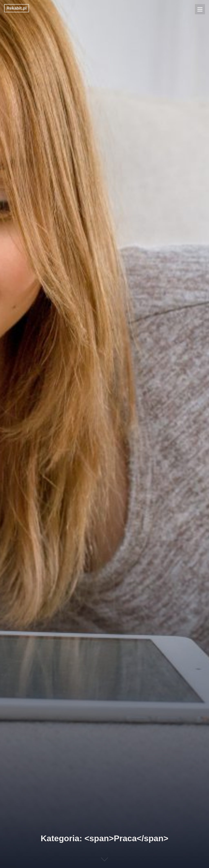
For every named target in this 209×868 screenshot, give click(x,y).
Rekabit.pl (17, 8)
